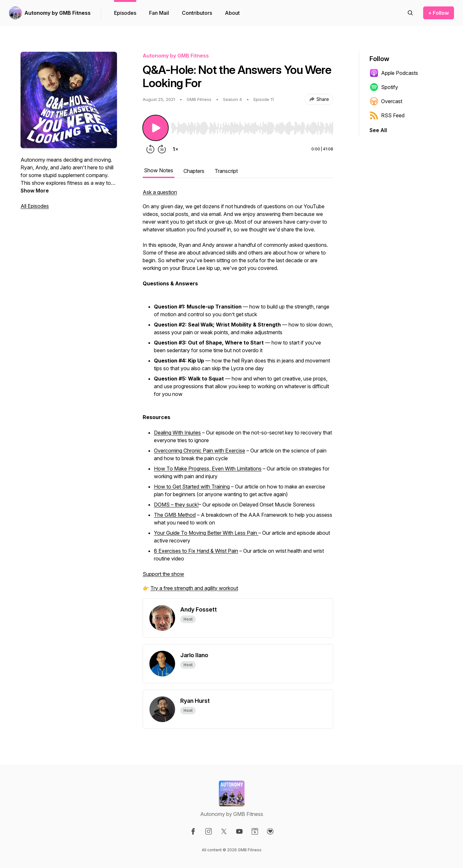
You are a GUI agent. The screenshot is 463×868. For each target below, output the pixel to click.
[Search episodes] (410, 13)
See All (378, 130)
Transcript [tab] (226, 171)
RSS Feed (387, 115)
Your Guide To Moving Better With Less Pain (206, 533)
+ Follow (439, 13)
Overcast (386, 101)
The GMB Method (175, 515)
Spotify (384, 87)
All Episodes (35, 206)
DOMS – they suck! (176, 505)
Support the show (163, 574)
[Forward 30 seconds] (162, 149)
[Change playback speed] (175, 149)
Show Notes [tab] (159, 170)
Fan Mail (159, 13)
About (232, 13)
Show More (35, 191)
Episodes (125, 13)
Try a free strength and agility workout (194, 588)
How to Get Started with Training (192, 487)
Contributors (197, 13)
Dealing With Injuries (177, 433)
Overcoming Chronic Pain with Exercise (200, 451)
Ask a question (160, 192)
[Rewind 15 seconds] (150, 149)
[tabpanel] (238, 393)
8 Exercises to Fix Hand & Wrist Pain (196, 551)
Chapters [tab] (194, 171)
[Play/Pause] (156, 128)
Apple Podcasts (394, 73)
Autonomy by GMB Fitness (58, 13)
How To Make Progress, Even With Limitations (208, 469)
